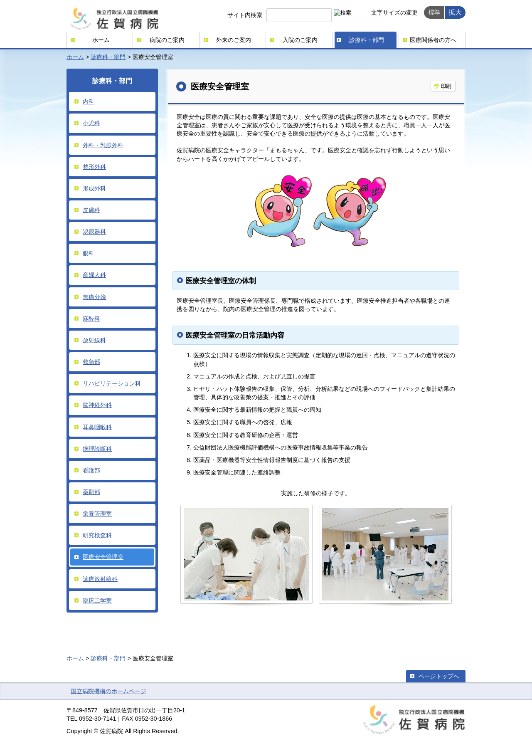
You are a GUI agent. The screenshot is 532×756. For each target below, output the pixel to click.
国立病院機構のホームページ (108, 691)
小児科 (91, 123)
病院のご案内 (167, 40)
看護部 (91, 470)
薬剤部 (91, 492)
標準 (434, 12)
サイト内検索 (245, 15)
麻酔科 (91, 319)
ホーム (101, 40)
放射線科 (94, 340)
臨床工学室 (97, 600)
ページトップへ (439, 676)
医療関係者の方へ (433, 40)
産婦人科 (94, 275)
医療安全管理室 (103, 557)
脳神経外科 (97, 405)
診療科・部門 (367, 40)
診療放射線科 (100, 579)
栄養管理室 (97, 514)
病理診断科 (97, 449)
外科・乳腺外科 (103, 145)
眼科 (89, 253)
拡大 (455, 12)
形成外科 (94, 188)
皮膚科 (91, 210)
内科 (89, 101)
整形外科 (94, 167)
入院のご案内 (300, 40)
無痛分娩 (94, 297)
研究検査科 (97, 535)
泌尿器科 (94, 232)
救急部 (91, 362)
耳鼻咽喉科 (97, 427)
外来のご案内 (234, 40)
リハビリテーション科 (112, 383)
